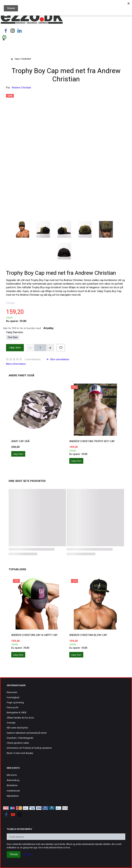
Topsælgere (17, 569)
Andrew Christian (21, 88)
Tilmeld (14, 854)
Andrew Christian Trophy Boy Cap (92, 441)
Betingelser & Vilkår (17, 712)
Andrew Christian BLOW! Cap (88, 635)
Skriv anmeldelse (59, 359)
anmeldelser (33, 359)
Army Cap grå (20, 441)
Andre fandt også (21, 375)
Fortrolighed (13, 697)
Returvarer (12, 692)
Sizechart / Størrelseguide (20, 738)
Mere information (16, 364)
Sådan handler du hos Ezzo (20, 718)
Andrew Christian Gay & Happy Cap (34, 635)
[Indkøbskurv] (66, 39)
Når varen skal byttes (17, 728)
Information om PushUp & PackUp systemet (29, 748)
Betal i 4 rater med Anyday (20, 753)
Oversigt (11, 723)
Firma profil (12, 707)
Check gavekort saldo (18, 743)
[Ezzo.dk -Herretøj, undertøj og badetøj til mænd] (32, 18)
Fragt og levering (15, 702)
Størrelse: (15, 332)
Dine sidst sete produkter (27, 481)
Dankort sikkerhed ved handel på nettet (27, 733)
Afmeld (27, 854)
